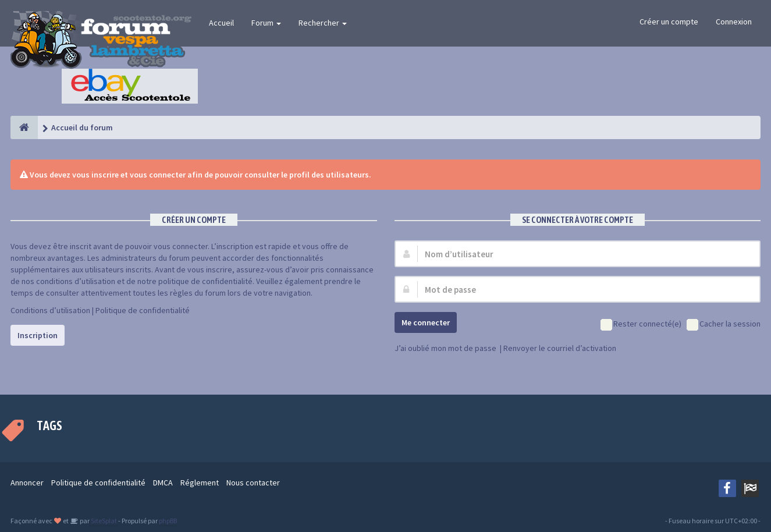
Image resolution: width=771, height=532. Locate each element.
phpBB (168, 521)
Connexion (734, 22)
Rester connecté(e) (641, 324)
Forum (266, 23)
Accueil (221, 23)
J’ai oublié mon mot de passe (445, 348)
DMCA (163, 483)
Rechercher (323, 23)
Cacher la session (724, 324)
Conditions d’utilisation (50, 310)
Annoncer (27, 483)
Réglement (200, 483)
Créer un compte (669, 22)
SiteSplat (103, 521)
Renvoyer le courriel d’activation (560, 348)
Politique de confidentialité (143, 310)
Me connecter (426, 322)
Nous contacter (253, 483)
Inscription (38, 335)
